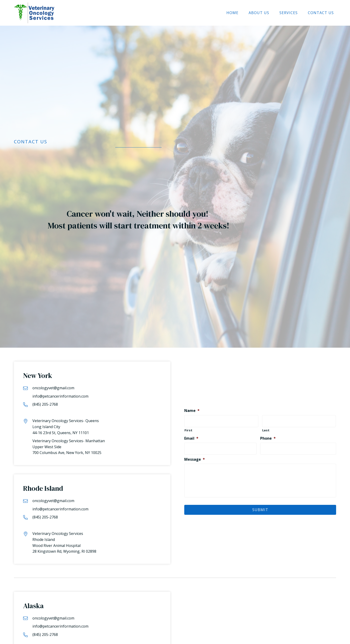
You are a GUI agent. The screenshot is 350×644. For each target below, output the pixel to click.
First (188, 429)
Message (195, 457)
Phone (268, 437)
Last (266, 429)
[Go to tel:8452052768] (92, 405)
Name (192, 410)
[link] (232, 13)
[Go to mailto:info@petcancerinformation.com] (92, 392)
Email (191, 437)
